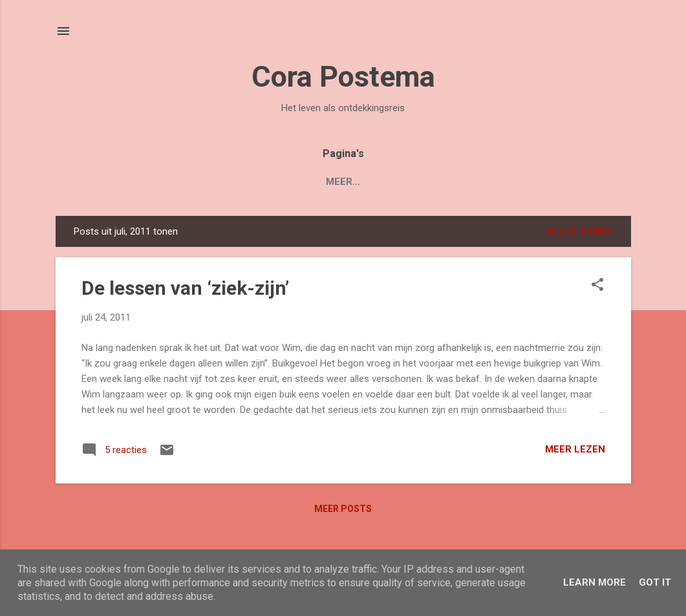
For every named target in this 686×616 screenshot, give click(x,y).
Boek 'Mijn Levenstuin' (240, 182)
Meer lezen (575, 449)
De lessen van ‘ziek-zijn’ (185, 288)
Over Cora (407, 182)
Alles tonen (579, 231)
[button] (597, 286)
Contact (482, 182)
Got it (655, 582)
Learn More (595, 582)
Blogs (339, 182)
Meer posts (343, 509)
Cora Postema (343, 77)
